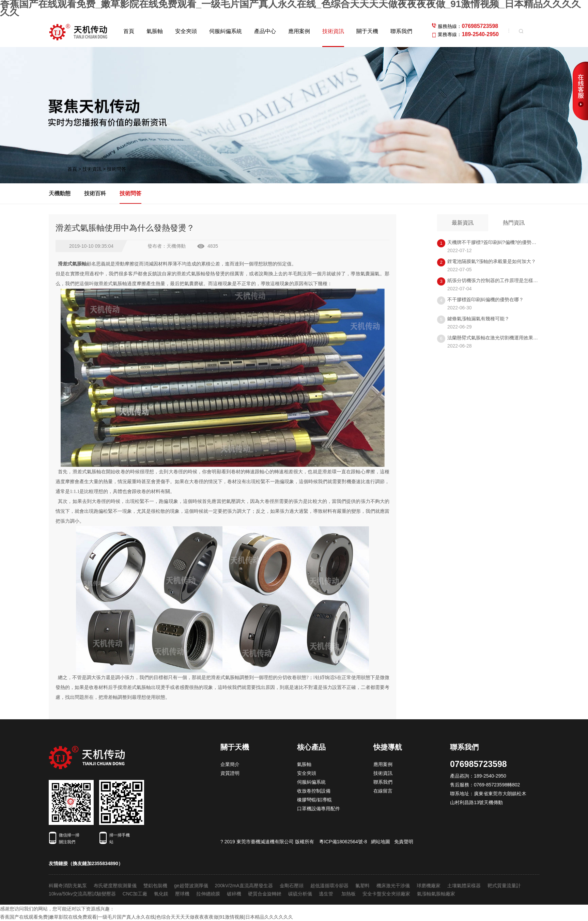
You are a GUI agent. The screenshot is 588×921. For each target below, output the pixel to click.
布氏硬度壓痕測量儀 (115, 886)
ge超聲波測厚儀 (191, 886)
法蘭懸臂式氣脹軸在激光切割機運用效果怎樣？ (497, 338)
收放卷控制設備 (314, 791)
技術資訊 (333, 31)
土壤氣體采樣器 (464, 886)
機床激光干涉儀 (393, 886)
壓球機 (182, 894)
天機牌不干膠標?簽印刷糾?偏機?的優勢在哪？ (497, 242)
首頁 (129, 31)
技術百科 (95, 193)
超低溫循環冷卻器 (329, 886)
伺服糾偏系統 (226, 31)
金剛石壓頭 (292, 886)
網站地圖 (381, 842)
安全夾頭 (186, 31)
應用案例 (299, 31)
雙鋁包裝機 (155, 886)
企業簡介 (230, 764)
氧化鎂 (161, 894)
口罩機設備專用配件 (319, 809)
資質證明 (230, 773)
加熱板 (349, 894)
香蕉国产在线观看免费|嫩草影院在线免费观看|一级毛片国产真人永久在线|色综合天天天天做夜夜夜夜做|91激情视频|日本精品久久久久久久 (146, 917)
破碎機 (234, 894)
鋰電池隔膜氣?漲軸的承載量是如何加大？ (492, 261)
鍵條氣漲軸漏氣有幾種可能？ (478, 319)
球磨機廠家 (429, 886)
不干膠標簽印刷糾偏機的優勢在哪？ (485, 300)
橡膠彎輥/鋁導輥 (314, 800)
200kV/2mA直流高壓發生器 (244, 886)
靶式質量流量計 (504, 886)
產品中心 (265, 31)
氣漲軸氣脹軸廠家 (436, 894)
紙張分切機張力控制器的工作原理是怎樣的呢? (496, 280)
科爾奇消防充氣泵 (68, 886)
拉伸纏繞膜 (208, 894)
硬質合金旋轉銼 (265, 894)
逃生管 (327, 894)
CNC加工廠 (135, 894)
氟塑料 (362, 886)
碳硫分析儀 (300, 894)
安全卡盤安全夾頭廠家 (386, 894)
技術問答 (117, 169)
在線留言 (383, 791)
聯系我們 (401, 31)
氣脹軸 (155, 31)
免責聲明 (404, 842)
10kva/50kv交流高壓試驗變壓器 (82, 894)
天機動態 (60, 193)
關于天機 (367, 31)
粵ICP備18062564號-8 (343, 842)
